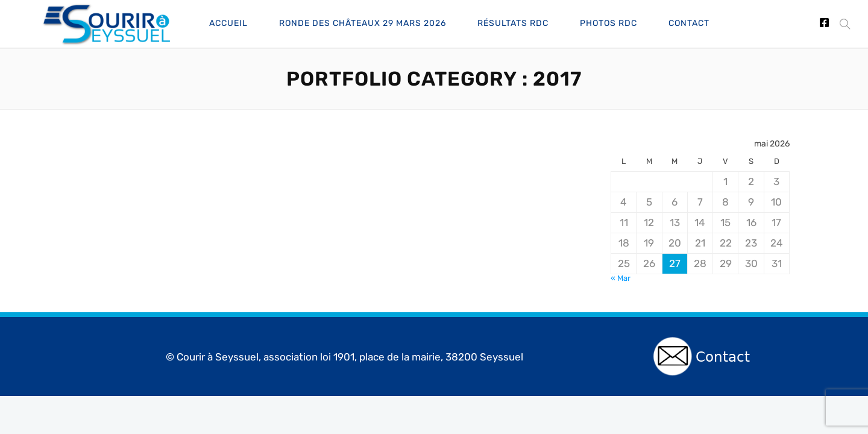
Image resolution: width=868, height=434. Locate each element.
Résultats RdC (513, 23)
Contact (689, 23)
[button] (842, 24)
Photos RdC (609, 23)
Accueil (228, 23)
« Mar (621, 278)
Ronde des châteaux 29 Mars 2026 (363, 23)
